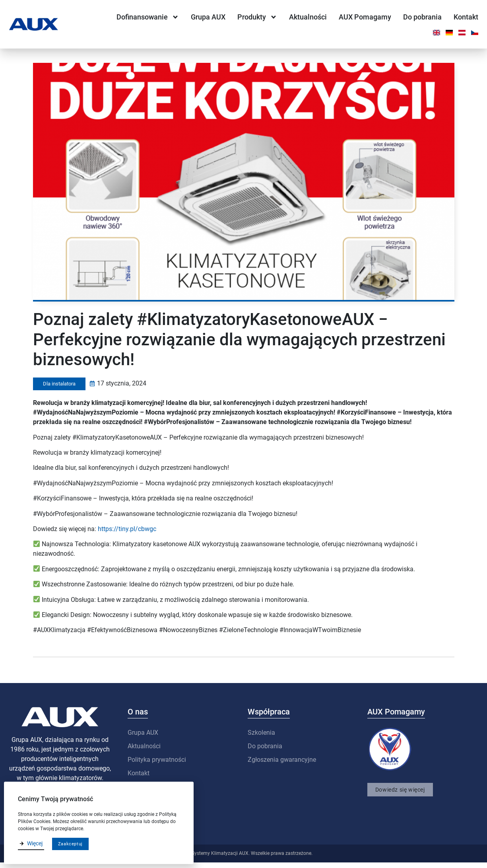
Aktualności (308, 17)
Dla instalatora (59, 389)
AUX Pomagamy (365, 17)
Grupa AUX (208, 17)
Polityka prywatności (157, 765)
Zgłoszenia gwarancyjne (282, 765)
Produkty (257, 17)
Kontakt (466, 17)
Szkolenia (261, 738)
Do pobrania (422, 17)
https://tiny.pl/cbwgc (127, 534)
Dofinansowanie (148, 17)
